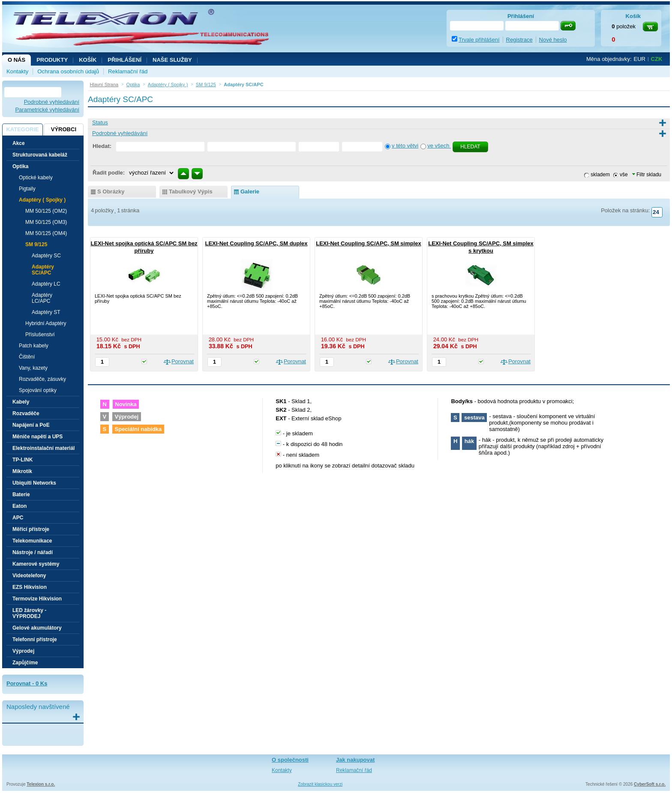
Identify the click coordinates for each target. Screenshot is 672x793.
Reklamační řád (128, 71)
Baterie (21, 494)
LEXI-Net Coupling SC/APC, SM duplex (256, 243)
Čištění (27, 357)
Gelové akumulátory (37, 628)
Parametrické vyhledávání (47, 110)
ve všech (439, 146)
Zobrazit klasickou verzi (320, 784)
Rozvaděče (26, 413)
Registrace (519, 40)
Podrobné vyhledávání (52, 102)
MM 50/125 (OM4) (46, 233)
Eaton (19, 506)
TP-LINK (22, 460)
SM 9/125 (36, 244)
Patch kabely (34, 346)
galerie (250, 191)
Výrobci (64, 129)
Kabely (21, 402)
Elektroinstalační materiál (43, 448)
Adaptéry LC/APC (42, 298)
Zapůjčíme (25, 663)
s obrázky (111, 191)
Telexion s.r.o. (41, 784)
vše (624, 175)
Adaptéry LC (46, 284)
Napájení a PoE (31, 425)
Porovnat (183, 361)
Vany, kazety (33, 368)
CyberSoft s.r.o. (650, 784)
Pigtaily (27, 189)
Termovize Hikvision (37, 599)
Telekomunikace (32, 541)
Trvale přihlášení (479, 40)
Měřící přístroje (31, 529)
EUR (640, 59)
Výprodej (23, 651)
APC (18, 518)
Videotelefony (29, 576)
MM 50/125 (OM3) (46, 222)
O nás (16, 60)
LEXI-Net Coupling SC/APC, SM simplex (369, 243)
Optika (20, 166)
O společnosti (290, 760)
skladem (600, 175)
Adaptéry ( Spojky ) (42, 200)
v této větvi (405, 146)
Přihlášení (124, 60)
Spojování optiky (38, 390)
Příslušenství (40, 335)
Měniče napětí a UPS (37, 437)
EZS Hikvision (30, 587)
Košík (88, 60)
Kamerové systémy (36, 564)
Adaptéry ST (46, 312)
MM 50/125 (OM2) (46, 211)
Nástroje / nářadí (33, 552)
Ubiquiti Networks (34, 483)
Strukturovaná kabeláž (40, 155)
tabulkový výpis (191, 191)
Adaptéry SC (46, 256)
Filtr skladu (647, 175)
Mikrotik (22, 471)
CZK (657, 59)
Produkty (52, 60)
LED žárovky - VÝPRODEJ (29, 613)
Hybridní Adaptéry (46, 323)
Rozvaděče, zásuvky (42, 379)
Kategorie (22, 129)
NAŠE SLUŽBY (172, 60)
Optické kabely (36, 178)
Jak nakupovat (355, 760)
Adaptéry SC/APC (43, 270)
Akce (19, 143)
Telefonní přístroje (35, 639)
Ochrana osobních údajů (68, 71)
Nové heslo (553, 40)
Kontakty (17, 71)
